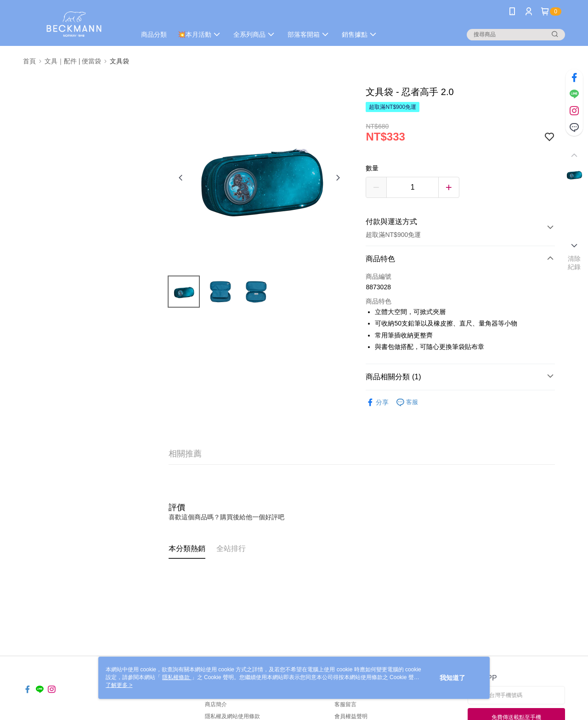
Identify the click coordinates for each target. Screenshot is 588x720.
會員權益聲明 (351, 716)
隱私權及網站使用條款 (232, 716)
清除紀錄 (574, 263)
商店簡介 (216, 704)
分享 (377, 402)
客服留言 (345, 704)
